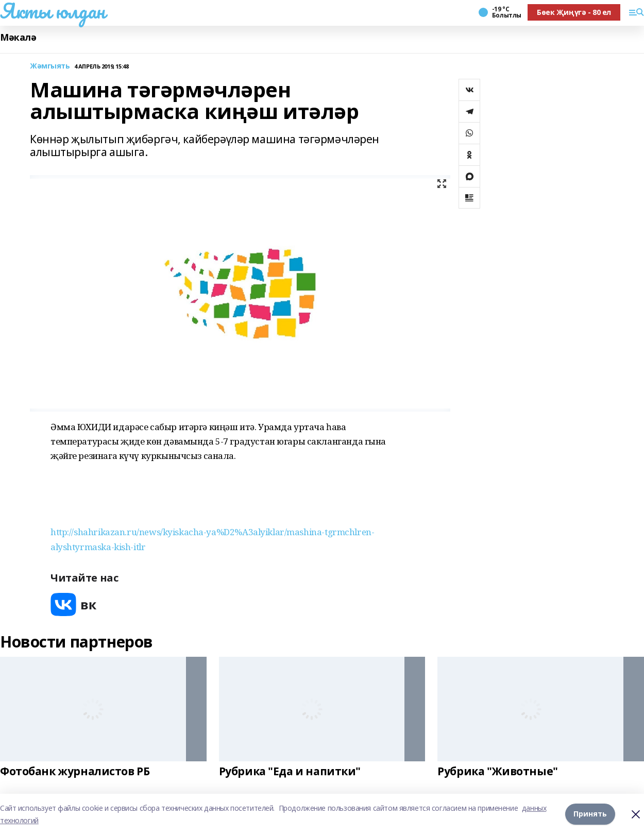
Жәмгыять (50, 66)
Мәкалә (18, 37)
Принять (590, 814)
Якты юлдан (53, 11)
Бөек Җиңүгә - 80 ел (574, 12)
